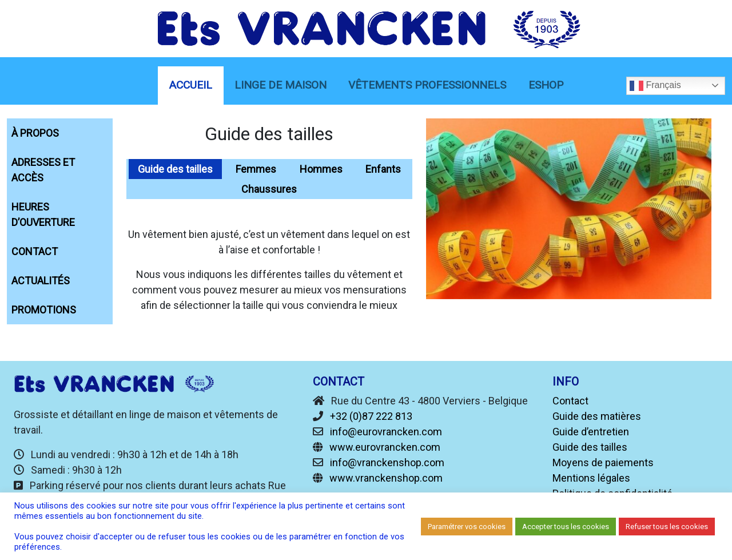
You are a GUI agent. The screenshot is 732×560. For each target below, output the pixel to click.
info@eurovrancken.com (386, 432)
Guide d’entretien (591, 432)
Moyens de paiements (603, 462)
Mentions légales (591, 478)
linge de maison (281, 85)
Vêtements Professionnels (427, 85)
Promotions (44, 310)
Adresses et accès (43, 170)
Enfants (383, 169)
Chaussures (269, 189)
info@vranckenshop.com (387, 462)
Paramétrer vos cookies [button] (467, 527)
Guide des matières (597, 416)
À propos (35, 133)
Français (655, 86)
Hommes (321, 169)
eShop (546, 85)
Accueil (190, 85)
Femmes (256, 169)
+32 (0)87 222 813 (371, 416)
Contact (35, 251)
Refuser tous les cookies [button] (667, 527)
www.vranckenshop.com (386, 478)
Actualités (41, 281)
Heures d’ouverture (43, 215)
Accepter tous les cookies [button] (566, 527)
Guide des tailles (175, 169)
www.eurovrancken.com (385, 447)
